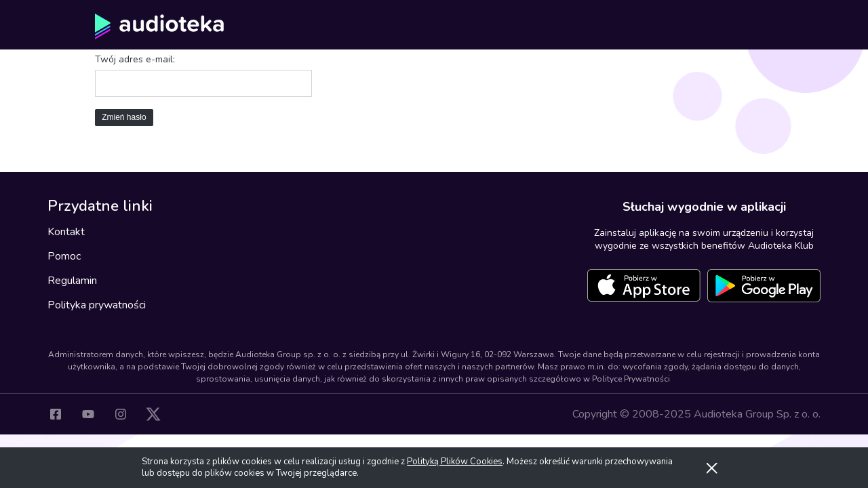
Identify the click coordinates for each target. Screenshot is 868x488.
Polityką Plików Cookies (455, 462)
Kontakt (66, 232)
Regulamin (72, 281)
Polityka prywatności (97, 305)
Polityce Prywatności (631, 379)
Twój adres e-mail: (135, 59)
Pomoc (64, 256)
